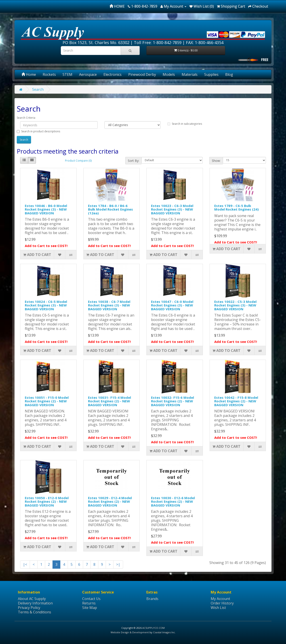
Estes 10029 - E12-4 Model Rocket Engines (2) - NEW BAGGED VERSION (110, 501)
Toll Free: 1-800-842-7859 (158, 42)
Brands (152, 599)
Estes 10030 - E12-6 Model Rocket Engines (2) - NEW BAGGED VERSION (173, 501)
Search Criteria (26, 118)
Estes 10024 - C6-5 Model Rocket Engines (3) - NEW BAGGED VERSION (46, 305)
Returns (89, 603)
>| (118, 564)
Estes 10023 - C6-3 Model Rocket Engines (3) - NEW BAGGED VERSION (172, 209)
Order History (222, 603)
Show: (216, 161)
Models (169, 74)
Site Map (90, 608)
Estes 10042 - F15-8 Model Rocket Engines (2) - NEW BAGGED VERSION (236, 401)
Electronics (113, 74)
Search (38, 89)
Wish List (218, 608)
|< (25, 564)
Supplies (211, 74)
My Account (220, 599)
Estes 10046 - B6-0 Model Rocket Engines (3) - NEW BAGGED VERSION (46, 209)
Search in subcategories (185, 124)
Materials (190, 74)
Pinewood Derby (142, 74)
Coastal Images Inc (164, 632)
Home (29, 74)
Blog (229, 74)
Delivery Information (35, 603)
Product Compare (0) (78, 161)
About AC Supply (32, 599)
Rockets (49, 74)
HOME (117, 6)
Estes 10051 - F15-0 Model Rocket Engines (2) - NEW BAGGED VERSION (47, 401)
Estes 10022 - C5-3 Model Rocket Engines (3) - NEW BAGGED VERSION (235, 305)
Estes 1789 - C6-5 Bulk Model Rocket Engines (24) (237, 208)
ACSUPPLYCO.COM (154, 628)
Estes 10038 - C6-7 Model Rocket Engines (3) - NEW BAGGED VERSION (109, 305)
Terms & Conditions (35, 612)
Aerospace (88, 74)
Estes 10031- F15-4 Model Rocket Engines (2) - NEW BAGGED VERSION (109, 401)
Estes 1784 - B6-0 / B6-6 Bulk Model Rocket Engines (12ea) (110, 209)
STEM (67, 74)
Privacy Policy (29, 608)
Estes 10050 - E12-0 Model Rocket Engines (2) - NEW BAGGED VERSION (47, 501)
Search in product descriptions (38, 131)
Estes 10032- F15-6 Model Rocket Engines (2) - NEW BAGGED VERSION (172, 401)
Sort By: (134, 161)
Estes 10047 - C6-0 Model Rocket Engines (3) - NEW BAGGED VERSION (172, 305)
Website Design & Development (130, 632)
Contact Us (91, 599)
